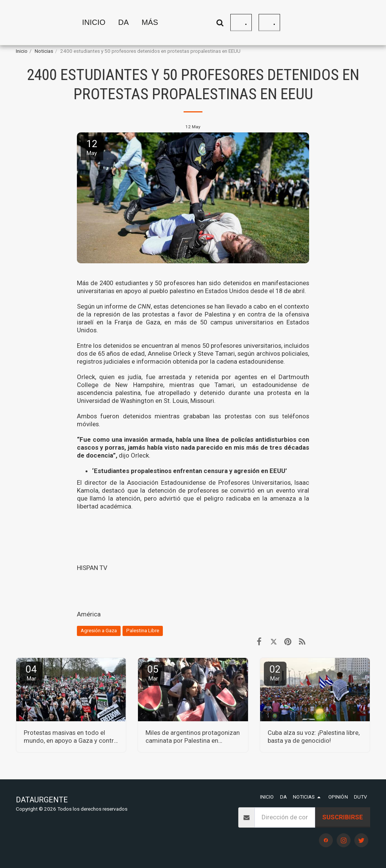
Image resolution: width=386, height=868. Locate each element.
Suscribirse (343, 817)
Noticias (44, 51)
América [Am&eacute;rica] (89, 614)
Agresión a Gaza (99, 631)
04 (31, 673)
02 (275, 673)
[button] (280, 22)
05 (153, 673)
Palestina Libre (143, 631)
